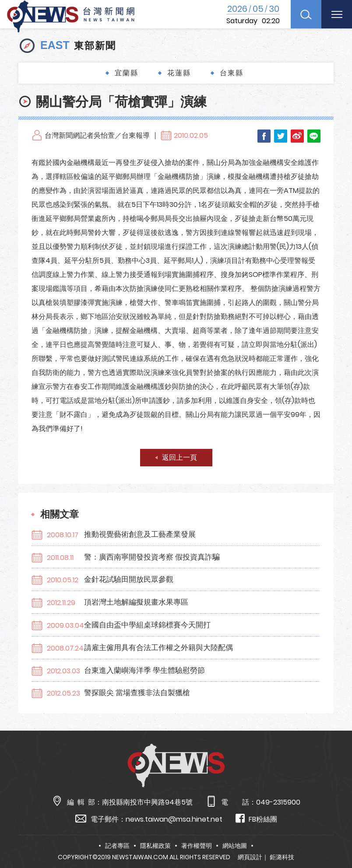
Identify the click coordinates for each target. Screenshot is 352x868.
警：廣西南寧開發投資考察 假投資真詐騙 (152, 557)
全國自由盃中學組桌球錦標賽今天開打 (147, 625)
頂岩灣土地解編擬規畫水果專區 (136, 602)
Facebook (264, 136)
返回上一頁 (180, 457)
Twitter (281, 136)
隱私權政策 (155, 846)
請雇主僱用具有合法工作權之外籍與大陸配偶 (158, 647)
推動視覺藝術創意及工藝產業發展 (140, 534)
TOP (334, 836)
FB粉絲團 (256, 819)
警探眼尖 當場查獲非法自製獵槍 (137, 693)
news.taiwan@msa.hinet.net (174, 819)
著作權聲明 (197, 846)
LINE (314, 136)
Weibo (297, 136)
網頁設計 (250, 857)
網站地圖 (235, 846)
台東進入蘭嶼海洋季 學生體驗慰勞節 (144, 670)
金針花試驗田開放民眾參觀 (129, 579)
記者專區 (117, 846)
